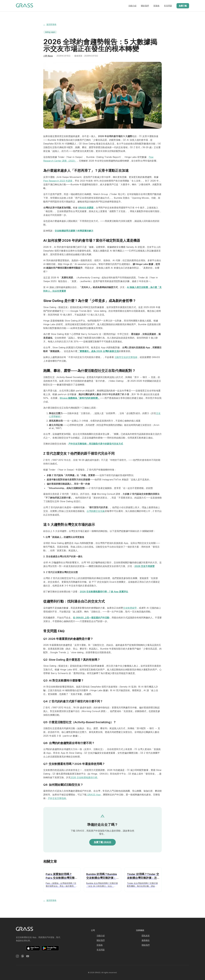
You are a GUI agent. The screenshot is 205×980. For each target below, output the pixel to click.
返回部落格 (50, 24)
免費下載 (183, 6)
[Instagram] (17, 956)
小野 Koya (48, 56)
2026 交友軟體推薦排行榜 (84, 777)
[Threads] (22, 956)
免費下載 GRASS (102, 842)
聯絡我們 (146, 945)
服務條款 (146, 940)
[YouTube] (28, 956)
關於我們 (145, 6)
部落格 (156, 6)
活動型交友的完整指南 (126, 357)
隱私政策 (146, 936)
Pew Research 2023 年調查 (58, 181)
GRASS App (94, 795)
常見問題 (168, 6)
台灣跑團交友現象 (96, 511)
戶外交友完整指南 (57, 798)
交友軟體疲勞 (130, 608)
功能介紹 (132, 6)
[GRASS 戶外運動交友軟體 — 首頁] (24, 6)
